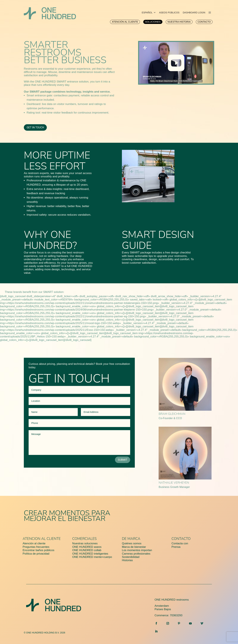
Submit (122, 460)
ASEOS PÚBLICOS (169, 13)
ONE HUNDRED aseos (87, 547)
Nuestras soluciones (85, 543)
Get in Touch (35, 127)
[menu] (210, 13)
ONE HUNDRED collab (87, 550)
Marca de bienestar (134, 547)
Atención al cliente (34, 543)
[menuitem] (125, 22)
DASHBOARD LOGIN (194, 13)
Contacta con (180, 543)
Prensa (176, 547)
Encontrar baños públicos (39, 550)
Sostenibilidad (131, 557)
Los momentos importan (137, 550)
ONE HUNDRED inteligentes (90, 554)
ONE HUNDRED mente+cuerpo (92, 557)
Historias (127, 560)
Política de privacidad (36, 554)
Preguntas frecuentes (36, 547)
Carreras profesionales (136, 554)
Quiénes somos (132, 543)
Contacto (181, 539)
